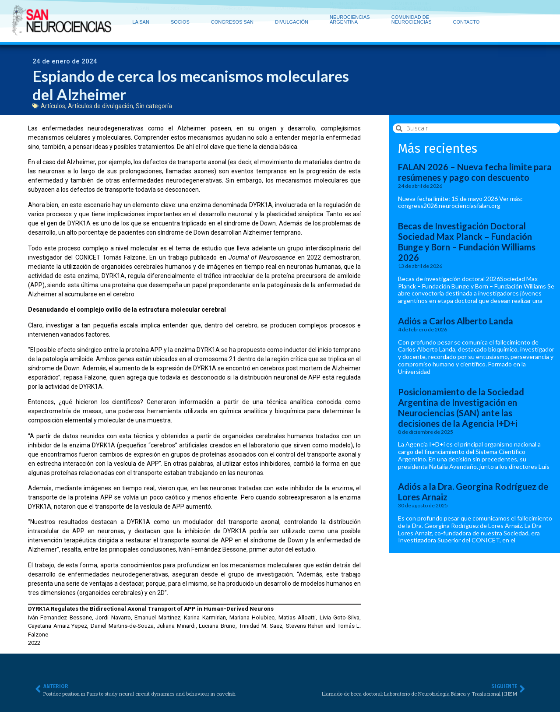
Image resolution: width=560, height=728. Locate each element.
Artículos (53, 108)
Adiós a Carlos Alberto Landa (456, 323)
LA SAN (143, 11)
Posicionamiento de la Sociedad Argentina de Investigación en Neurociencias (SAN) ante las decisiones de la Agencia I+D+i (461, 409)
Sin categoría (154, 108)
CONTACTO (467, 13)
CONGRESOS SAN (234, 11)
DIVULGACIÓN (294, 11)
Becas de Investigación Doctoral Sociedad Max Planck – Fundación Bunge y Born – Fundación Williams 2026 (467, 244)
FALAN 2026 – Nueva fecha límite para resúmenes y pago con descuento (475, 174)
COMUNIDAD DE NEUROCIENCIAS (414, 11)
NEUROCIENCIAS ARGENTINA (352, 11)
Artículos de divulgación (100, 108)
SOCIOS (182, 11)
